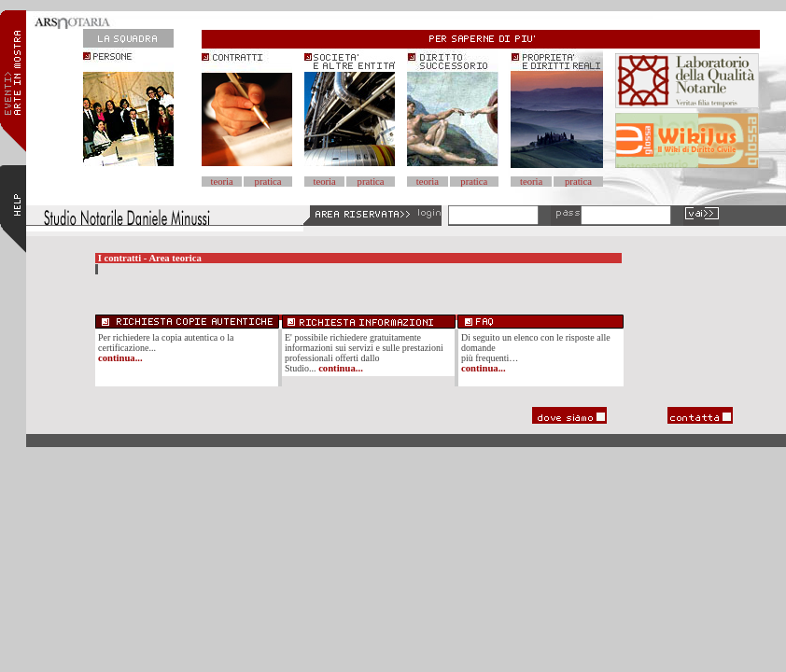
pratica (268, 182)
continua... (120, 358)
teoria (222, 182)
